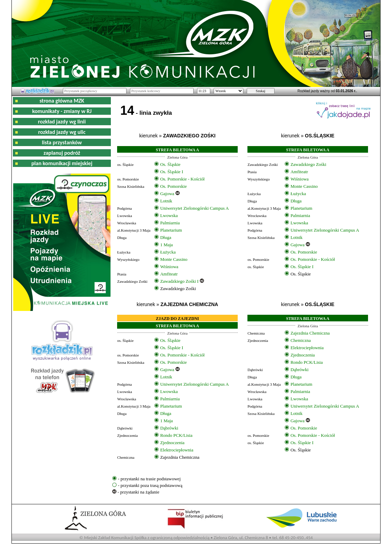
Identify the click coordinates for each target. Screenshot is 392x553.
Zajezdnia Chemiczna (310, 333)
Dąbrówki (169, 428)
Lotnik (166, 201)
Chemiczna (301, 340)
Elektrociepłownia (177, 450)
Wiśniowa (169, 267)
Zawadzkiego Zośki (308, 164)
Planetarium (171, 230)
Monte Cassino (174, 259)
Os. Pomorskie (174, 186)
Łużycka (168, 252)
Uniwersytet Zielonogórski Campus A (195, 208)
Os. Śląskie (170, 164)
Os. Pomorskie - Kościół (182, 179)
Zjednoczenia (172, 443)
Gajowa (167, 194)
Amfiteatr (169, 274)
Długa (166, 237)
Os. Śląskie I (172, 172)
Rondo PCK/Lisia (176, 435)
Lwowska (169, 215)
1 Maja (166, 245)
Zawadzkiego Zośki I (179, 281)
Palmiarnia (170, 223)
